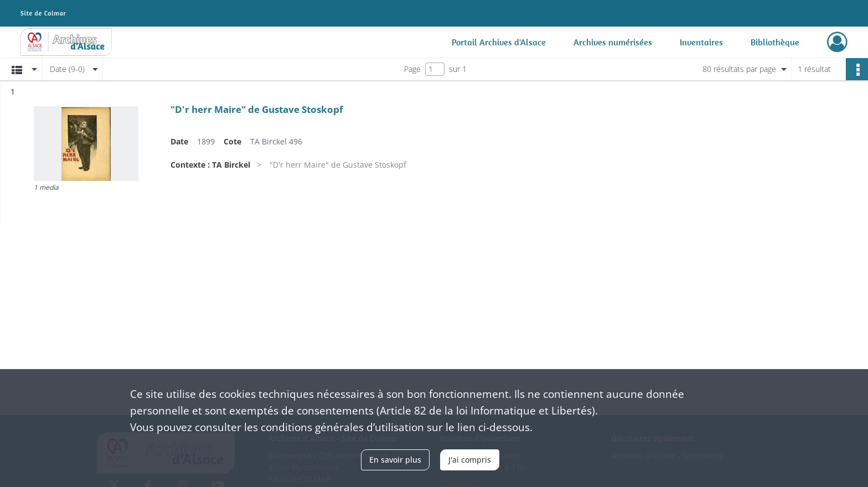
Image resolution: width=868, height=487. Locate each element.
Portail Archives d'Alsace (499, 42)
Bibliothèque (775, 42)
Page (412, 69)
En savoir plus (395, 460)
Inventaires (701, 42)
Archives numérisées (613, 42)
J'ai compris (470, 460)
